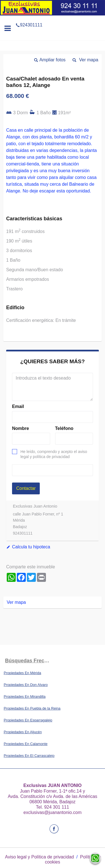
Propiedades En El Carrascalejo (29, 756)
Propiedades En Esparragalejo (28, 720)
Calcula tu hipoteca (31, 547)
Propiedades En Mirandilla (25, 697)
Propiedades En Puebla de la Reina (32, 708)
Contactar (26, 488)
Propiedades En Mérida (22, 673)
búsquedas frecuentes (29, 661)
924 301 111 (57, 807)
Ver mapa (89, 60)
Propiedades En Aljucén (23, 732)
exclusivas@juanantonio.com (53, 812)
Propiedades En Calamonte (26, 744)
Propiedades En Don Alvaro (26, 685)
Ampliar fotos (53, 60)
